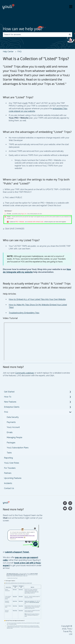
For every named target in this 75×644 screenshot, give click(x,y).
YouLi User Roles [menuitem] (12, 463)
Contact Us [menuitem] (9, 488)
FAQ (19, 52)
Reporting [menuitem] (8, 458)
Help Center (8, 52)
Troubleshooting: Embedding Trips (24, 313)
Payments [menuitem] (11, 422)
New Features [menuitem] (10, 402)
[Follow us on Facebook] (65, 503)
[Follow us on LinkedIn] (70, 508)
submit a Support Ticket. (17, 552)
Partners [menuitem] (8, 473)
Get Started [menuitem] (9, 392)
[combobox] (35, 35)
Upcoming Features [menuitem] (13, 478)
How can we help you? (23, 29)
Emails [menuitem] (10, 432)
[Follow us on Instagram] (70, 503)
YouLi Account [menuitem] (13, 427)
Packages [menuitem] (11, 443)
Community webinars (25, 373)
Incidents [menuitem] (8, 483)
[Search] (70, 35)
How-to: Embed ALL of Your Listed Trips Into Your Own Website (37, 299)
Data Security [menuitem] (13, 417)
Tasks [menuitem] (9, 453)
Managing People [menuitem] (14, 437)
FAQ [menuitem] (6, 412)
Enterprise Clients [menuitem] (12, 407)
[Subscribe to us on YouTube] (65, 508)
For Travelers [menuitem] (10, 468)
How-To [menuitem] (8, 397)
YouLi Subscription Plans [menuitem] (18, 448)
